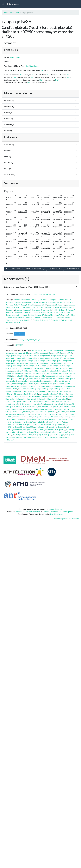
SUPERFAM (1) (10, 175)
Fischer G (34, 300)
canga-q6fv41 (68, 363)
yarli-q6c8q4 (28, 422)
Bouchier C (28, 320)
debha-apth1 (28, 368)
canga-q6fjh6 (34, 353)
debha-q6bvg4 (35, 389)
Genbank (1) (9, 145)
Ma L (31, 313)
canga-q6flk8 (67, 356)
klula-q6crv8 (17, 404)
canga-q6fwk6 (47, 366)
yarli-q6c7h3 (43, 419)
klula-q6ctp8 (58, 404)
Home (6, 12)
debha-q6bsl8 (65, 384)
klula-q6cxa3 (28, 409)
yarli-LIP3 (17, 412)
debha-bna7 (28, 371)
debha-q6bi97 (53, 373)
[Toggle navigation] (76, 4)
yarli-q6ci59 (10, 437)
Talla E (36, 302)
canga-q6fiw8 (11, 353)
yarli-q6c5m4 (70, 417)
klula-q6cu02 (69, 404)
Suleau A (57, 315)
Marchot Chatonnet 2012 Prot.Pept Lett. (58, 512)
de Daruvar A (38, 307)
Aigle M (60, 302)
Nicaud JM (45, 313)
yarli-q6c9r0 (60, 422)
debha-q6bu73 (58, 386)
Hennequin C (37, 310)
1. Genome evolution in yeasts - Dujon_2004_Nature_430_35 (27, 287)
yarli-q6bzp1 (11, 414)
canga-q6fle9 (56, 356)
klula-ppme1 (43, 394)
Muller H (37, 313)
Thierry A (19, 320)
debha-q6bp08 (34, 379)
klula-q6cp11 (43, 437)
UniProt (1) (9, 163)
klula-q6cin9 (54, 394)
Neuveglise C (27, 302)
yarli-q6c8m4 (17, 422)
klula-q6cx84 (17, 409)
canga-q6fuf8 (57, 363)
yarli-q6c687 (17, 427)
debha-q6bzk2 (11, 394)
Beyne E (51, 305)
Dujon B (17, 300)
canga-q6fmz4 (33, 358)
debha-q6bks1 (29, 376)
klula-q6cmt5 (17, 401)
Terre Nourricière (56, 514)
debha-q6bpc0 (58, 379)
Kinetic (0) (8, 113)
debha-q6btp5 (65, 437)
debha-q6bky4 (41, 376)
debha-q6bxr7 (18, 391)
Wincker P (9, 323)
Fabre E (56, 307)
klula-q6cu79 (21, 407)
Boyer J (8, 307)
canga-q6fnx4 (45, 358)
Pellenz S (24, 315)
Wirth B (37, 318)
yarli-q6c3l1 (27, 417)
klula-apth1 (34, 394)
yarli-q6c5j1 (59, 417)
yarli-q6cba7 (17, 430)
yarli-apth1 (49, 409)
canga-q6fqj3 (45, 361)
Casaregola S (52, 300)
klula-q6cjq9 (27, 396)
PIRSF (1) (8, 169)
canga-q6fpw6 (34, 361)
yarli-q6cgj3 (59, 435)
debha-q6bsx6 (11, 386)
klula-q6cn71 (28, 401)
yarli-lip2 (9, 412)
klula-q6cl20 (21, 399)
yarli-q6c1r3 (53, 414)
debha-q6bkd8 (17, 376)
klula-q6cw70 (54, 407)
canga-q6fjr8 (56, 353)
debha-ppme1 (39, 371)
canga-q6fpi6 (11, 361)
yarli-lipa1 (61, 412)
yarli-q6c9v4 (28, 424)
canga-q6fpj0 (32, 437)
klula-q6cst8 (37, 404)
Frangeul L (52, 302)
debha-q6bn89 (11, 379)
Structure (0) (9, 107)
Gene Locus (15, 12)
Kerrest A (71, 310)
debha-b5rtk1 (50, 368)
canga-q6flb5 (45, 356)
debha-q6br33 (59, 381)
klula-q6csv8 (48, 404)
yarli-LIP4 (26, 412)
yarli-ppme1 (70, 412)
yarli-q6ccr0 (59, 430)
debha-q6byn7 (54, 391)
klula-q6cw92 (65, 407)
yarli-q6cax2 (49, 427)
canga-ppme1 (48, 350)
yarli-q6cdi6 (10, 432)
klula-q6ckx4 (10, 399)
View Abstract (20, 334)
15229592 (19, 345)
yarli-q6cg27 (49, 435)
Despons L (48, 307)
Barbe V (17, 305)
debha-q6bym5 (42, 391)
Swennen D (65, 315)
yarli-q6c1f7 (43, 414)
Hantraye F (27, 310)
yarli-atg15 (59, 409)
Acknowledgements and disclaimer (67, 519)
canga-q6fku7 (23, 356)
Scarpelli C (46, 320)
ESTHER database (10, 4)
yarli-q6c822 (28, 427)
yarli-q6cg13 (38, 435)
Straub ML (49, 315)
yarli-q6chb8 (70, 435)
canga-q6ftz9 (45, 363)
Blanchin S (32, 305)
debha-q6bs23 (41, 384)
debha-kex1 (10, 440)
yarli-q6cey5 (63, 432)
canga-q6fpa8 (68, 358)
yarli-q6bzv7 (22, 414)
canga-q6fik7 (59, 350)
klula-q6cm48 (63, 399)
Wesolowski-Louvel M (16, 318)
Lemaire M (18, 313)
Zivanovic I (60, 318)
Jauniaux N (47, 310)
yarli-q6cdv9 (21, 432)
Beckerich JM (42, 305)
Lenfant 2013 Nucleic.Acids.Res (28, 512)
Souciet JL (18, 323)
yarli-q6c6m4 (11, 419)
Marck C (18, 302)
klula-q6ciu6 (64, 394)
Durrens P (43, 300)
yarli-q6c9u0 (17, 424)
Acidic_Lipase (15, 57)
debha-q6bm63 (53, 376)
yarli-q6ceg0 (42, 432)
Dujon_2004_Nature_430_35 (44, 294)
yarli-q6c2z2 (64, 414)
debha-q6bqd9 (36, 381)
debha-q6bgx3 (50, 371)
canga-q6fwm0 (59, 366)
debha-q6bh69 (62, 371)
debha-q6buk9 (70, 386)
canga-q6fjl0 (45, 353)
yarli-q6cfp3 (17, 435)
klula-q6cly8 (42, 399)
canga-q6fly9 (22, 358)
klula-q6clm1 (31, 399)
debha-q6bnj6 (23, 379)
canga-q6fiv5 (70, 350)
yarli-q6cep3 (53, 432)
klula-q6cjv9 (47, 396)
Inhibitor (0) (9, 131)
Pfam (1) (8, 157)
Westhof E (29, 318)
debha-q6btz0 (46, 386)
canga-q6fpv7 (22, 361)
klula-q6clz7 (52, 399)
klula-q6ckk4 (68, 396)
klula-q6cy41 (39, 409)
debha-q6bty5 (34, 386)
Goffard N (43, 302)
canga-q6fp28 (57, 358)
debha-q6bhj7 (41, 373)
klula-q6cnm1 (39, 401)
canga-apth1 (37, 350)
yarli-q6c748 (21, 437)
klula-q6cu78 (10, 407)
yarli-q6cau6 (39, 427)
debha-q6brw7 (29, 384)
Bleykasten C (60, 305)
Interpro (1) (9, 151)
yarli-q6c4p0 (54, 437)
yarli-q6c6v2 (32, 419)
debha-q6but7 (12, 389)
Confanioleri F (27, 307)
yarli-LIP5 (35, 412)
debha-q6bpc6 (70, 379)
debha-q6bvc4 (23, 389)
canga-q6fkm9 (11, 356)
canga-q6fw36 (23, 366)
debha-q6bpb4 (46, 379)
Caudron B (37, 320)
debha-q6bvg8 (47, 389)
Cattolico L (16, 307)
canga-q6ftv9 (34, 363)
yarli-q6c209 (38, 424)
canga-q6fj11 (23, 353)
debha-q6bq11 (24, 381)
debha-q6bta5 (23, 386)
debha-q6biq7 (64, 373)
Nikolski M (54, 313)
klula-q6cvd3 (43, 407)
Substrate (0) (9, 125)
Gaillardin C (55, 320)
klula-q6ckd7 (58, 396)
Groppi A (18, 310)
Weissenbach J (66, 320)
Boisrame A (70, 305)
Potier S (31, 315)
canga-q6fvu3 (11, 366)
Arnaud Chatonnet (56, 509)
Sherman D (26, 300)
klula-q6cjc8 (16, 396)
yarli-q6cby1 (49, 430)
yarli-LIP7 (43, 412)
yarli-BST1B (69, 409)
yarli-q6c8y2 (50, 422)
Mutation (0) (9, 101)
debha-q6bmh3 (65, 376)
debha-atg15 (39, 368)
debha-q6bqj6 (47, 381)
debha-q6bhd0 (29, 373)
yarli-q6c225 (49, 424)
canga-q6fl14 (34, 356)
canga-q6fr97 (57, 361)
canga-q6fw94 (35, 366)
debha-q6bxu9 (30, 391)
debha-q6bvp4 (59, 389)
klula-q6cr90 (61, 401)
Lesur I (25, 313)
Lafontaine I (63, 300)
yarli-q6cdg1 (70, 430)
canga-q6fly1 (11, 358)
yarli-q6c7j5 (64, 419)
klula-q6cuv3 (32, 407)
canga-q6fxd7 (17, 368)
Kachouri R (63, 310)
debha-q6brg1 (17, 384)
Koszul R (10, 313)
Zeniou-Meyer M (48, 318)
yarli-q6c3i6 (17, 417)
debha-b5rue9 (17, 371)
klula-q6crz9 (27, 404)
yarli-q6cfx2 (27, 435)
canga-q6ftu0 (23, 363)
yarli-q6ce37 (31, 432)
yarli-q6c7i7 (54, 419)
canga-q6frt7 (68, 361)
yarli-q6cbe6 (38, 430)
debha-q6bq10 (12, 381)
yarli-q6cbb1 (28, 430)
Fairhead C (64, 307)
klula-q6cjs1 (37, 396)
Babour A (9, 305)
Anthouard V (69, 302)
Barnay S (24, 305)
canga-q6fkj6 (67, 353)
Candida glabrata (32, 66)
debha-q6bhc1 (18, 373)
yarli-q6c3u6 (38, 417)
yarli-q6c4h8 (48, 417)
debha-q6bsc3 (53, 384)
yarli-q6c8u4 (39, 422)
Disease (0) (8, 119)
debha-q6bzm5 (23, 394)
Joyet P (55, 310)
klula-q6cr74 (50, 401)
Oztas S (62, 313)
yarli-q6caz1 (60, 427)
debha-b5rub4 (62, 368)
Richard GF (40, 315)
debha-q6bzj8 (65, 391)
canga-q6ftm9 (11, 363)
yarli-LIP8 (52, 412)
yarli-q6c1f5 (32, 414)
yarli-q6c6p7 (21, 419)
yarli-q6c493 (60, 424)
